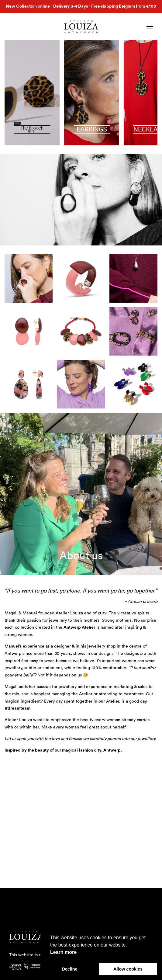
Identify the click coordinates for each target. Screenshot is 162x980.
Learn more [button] (63, 952)
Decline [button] (69, 969)
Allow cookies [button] (128, 969)
